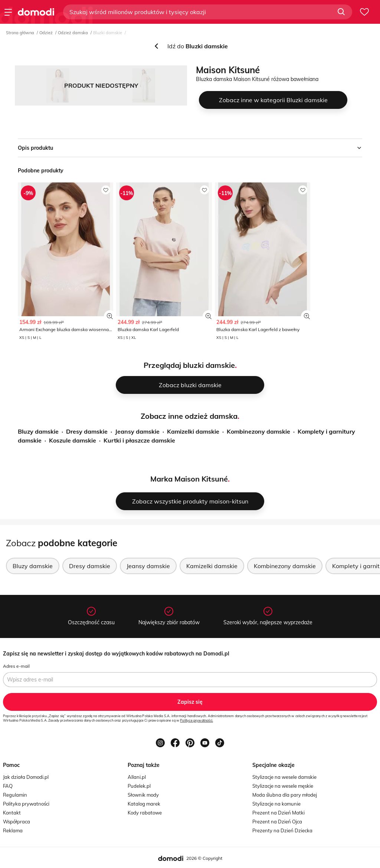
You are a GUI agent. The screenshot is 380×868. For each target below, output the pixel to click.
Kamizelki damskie (193, 431)
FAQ (8, 786)
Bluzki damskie (108, 33)
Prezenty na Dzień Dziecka (282, 830)
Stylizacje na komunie (276, 804)
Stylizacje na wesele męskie (283, 786)
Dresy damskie (87, 431)
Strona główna (20, 33)
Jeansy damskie (137, 431)
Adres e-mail (16, 666)
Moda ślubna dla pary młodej (285, 795)
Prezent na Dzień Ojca (277, 822)
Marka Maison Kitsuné (189, 479)
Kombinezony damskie (258, 431)
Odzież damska (73, 33)
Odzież (46, 33)
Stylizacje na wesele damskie (284, 777)
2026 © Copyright (204, 858)
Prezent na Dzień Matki (279, 813)
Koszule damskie (73, 440)
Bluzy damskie (38, 431)
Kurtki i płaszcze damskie (139, 440)
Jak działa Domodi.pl (26, 777)
